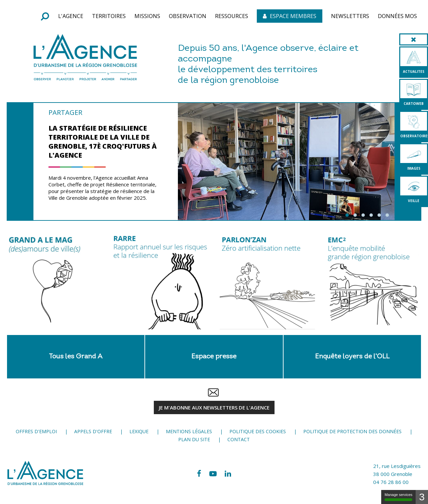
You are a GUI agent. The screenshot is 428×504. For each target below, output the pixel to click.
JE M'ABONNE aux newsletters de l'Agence (214, 407)
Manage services (398, 497)
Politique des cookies (258, 431)
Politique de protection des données (352, 431)
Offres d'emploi (36, 431)
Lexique (139, 431)
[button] (71, 16)
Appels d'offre (93, 431)
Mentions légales (189, 431)
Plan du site (194, 439)
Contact (239, 439)
